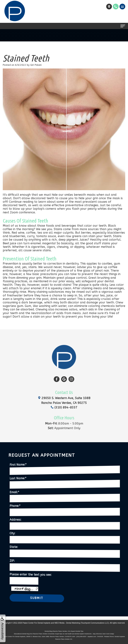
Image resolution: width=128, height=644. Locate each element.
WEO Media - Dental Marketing (67, 623)
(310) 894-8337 (64, 401)
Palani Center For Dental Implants (36, 623)
